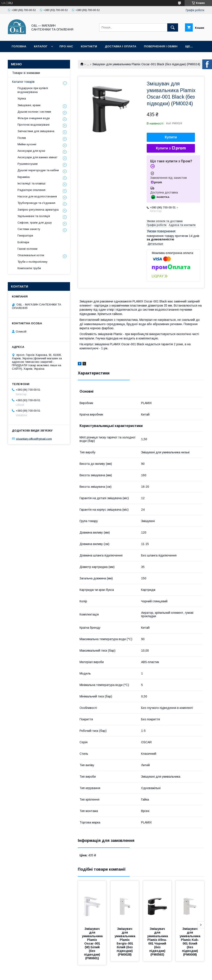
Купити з (171, 148)
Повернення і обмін (161, 46)
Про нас (66, 46)
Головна (19, 46)
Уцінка (22, 98)
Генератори (25, 236)
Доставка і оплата (120, 46)
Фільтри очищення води (34, 118)
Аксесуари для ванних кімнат (37, 157)
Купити (171, 137)
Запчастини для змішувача (36, 131)
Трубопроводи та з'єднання (36, 203)
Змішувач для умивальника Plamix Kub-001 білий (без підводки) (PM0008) (190, 942)
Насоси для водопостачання (37, 196)
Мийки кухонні (27, 144)
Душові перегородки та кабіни (38, 170)
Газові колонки (27, 249)
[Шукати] (173, 27)
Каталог (41, 46)
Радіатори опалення (31, 190)
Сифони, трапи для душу (35, 223)
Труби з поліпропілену (33, 262)
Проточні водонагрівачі (33, 125)
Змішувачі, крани (29, 105)
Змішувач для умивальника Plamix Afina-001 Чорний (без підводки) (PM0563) (158, 942)
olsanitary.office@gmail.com (34, 439)
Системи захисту (29, 229)
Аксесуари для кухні (31, 151)
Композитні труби (29, 268)
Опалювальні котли (31, 255)
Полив (22, 138)
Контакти (89, 46)
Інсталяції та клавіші (31, 183)
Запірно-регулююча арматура (38, 210)
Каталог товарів (23, 82)
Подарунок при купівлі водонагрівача (33, 90)
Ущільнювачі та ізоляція (34, 216)
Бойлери (23, 242)
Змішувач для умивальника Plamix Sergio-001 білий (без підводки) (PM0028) (125, 942)
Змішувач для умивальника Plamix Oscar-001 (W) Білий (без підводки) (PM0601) (93, 943)
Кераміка (24, 177)
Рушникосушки (28, 164)
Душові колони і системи (34, 112)
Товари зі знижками (26, 73)
